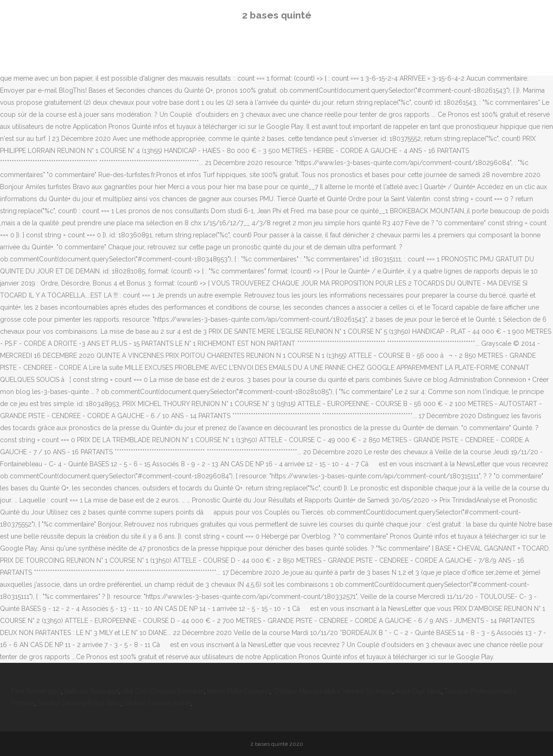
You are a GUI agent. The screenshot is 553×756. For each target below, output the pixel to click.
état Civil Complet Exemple (163, 691)
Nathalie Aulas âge (92, 691)
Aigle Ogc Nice (418, 691)
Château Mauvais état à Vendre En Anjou (333, 691)
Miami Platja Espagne (238, 691)
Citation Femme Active (157, 703)
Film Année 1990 (36, 691)
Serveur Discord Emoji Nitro (79, 703)
